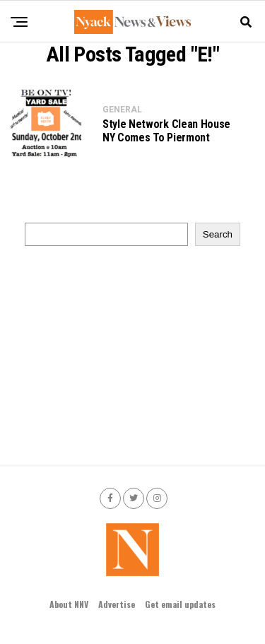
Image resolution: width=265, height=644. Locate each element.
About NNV (69, 604)
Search (218, 234)
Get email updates (180, 604)
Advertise (117, 604)
